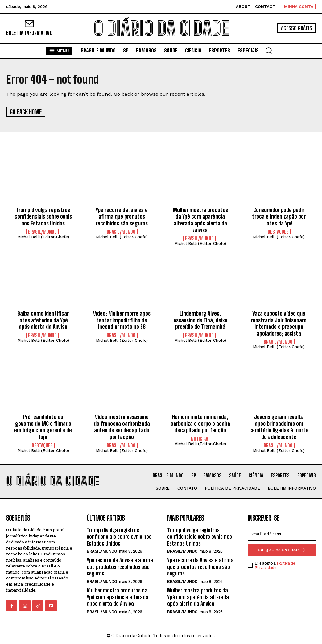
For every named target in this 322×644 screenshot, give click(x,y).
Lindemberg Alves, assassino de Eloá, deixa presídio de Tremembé (200, 319)
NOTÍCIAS (200, 438)
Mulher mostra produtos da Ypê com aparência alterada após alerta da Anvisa (200, 219)
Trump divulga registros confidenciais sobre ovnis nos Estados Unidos (43, 216)
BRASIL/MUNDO (42, 231)
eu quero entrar (282, 549)
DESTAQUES (278, 231)
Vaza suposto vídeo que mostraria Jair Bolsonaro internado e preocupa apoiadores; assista (279, 323)
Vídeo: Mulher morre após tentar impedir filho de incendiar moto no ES (122, 319)
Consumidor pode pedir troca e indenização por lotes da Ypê (279, 216)
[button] (269, 50)
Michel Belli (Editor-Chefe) (43, 236)
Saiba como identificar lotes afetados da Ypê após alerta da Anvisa (43, 319)
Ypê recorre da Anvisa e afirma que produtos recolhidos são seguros (122, 216)
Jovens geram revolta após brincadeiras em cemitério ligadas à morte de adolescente (279, 427)
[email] (282, 533)
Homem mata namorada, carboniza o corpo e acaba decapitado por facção (200, 423)
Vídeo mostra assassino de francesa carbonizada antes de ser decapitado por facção (122, 427)
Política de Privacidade (275, 565)
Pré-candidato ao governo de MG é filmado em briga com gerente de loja (43, 427)
